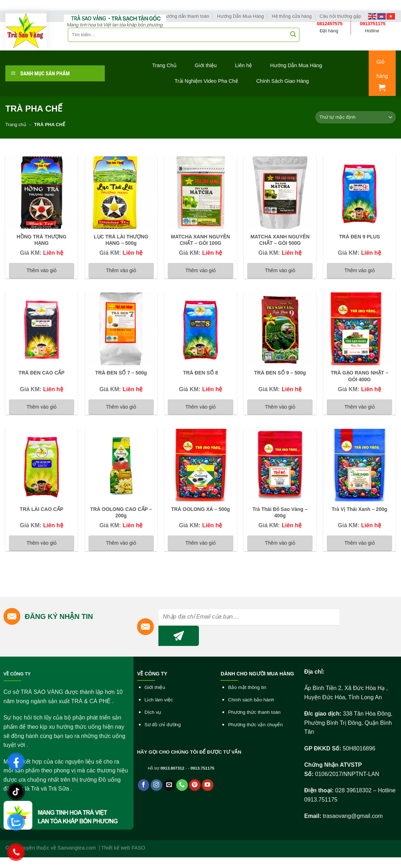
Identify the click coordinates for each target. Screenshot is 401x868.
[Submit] (293, 35)
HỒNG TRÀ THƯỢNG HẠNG (42, 240)
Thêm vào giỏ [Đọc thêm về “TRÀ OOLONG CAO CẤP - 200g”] (121, 543)
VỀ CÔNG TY (17, 674)
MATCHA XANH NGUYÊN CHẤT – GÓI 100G (200, 240)
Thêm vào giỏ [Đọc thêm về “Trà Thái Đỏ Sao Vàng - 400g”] (280, 543)
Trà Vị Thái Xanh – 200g (360, 509)
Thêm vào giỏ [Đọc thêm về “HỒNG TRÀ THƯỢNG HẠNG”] (41, 270)
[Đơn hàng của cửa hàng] (356, 117)
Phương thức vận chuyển (255, 725)
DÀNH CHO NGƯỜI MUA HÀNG (257, 674)
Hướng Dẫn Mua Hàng (296, 65)
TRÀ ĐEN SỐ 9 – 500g (280, 373)
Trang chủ (16, 125)
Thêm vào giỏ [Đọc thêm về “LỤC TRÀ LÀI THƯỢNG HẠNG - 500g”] (121, 270)
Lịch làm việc (159, 700)
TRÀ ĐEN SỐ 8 (200, 373)
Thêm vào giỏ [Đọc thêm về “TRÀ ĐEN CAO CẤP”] (41, 407)
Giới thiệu (206, 65)
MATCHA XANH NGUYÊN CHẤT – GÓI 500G (280, 240)
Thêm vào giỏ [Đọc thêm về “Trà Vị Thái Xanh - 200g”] (360, 543)
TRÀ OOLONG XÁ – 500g (201, 509)
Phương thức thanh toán (254, 712)
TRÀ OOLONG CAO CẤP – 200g (121, 512)
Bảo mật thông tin (247, 687)
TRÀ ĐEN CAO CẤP (42, 373)
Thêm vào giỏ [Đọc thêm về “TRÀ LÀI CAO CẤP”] (41, 543)
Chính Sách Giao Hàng (282, 81)
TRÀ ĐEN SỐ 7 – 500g (121, 373)
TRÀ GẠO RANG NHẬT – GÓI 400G (359, 376)
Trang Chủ (164, 65)
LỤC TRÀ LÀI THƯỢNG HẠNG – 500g (121, 240)
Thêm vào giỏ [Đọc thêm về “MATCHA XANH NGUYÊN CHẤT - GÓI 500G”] (280, 270)
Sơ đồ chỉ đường (163, 725)
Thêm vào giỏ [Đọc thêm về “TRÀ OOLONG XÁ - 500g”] (200, 543)
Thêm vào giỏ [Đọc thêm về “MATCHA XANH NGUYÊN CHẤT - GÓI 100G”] (200, 270)
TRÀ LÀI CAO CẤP (42, 509)
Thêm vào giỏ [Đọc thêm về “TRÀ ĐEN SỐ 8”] (200, 407)
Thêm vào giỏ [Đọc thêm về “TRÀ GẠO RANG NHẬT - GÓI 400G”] (360, 407)
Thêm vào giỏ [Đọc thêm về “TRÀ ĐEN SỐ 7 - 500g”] (121, 407)
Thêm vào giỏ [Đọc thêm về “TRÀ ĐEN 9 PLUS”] (360, 270)
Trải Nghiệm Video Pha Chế (206, 81)
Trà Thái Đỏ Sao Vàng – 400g (280, 512)
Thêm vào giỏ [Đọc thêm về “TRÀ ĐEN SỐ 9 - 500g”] (280, 407)
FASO (138, 848)
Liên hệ (243, 65)
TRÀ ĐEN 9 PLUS (360, 237)
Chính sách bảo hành (251, 700)
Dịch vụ (153, 712)
